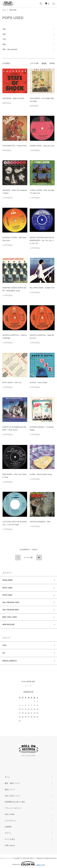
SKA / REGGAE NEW (10, 610)
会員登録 (8, 827)
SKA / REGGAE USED (11, 602)
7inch (4, 645)
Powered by (28, 863)
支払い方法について (12, 796)
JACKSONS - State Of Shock (13, 98)
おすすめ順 (34, 63)
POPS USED (13, 10)
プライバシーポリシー (13, 808)
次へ (39, 558)
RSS (7, 814)
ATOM (12, 814)
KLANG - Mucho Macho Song (41, 474)
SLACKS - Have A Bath (38, 382)
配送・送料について (12, 783)
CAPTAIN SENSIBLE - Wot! (40, 522)
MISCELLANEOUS (10, 661)
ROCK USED (7, 588)
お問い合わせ (10, 845)
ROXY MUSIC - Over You (12, 382)
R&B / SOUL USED (10, 617)
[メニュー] (53, 4)
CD (4, 653)
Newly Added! (8, 580)
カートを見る (10, 839)
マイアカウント (11, 821)
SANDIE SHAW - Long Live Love (42, 146)
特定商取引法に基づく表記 (15, 802)
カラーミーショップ (7, 858)
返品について (10, 789)
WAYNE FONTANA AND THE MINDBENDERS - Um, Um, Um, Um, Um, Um (42, 240)
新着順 (52, 63)
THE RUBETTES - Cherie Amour (15, 146)
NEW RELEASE (8, 624)
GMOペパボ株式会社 (37, 858)
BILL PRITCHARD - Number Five (42, 288)
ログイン (8, 833)
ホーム (4, 10)
